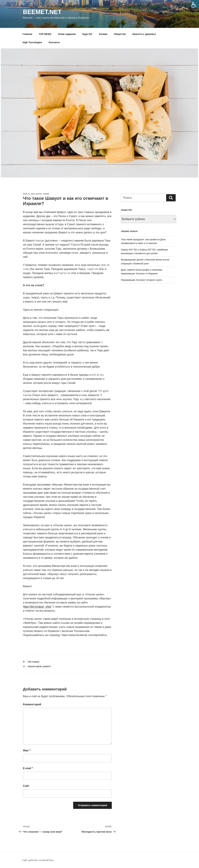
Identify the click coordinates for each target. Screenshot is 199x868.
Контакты (54, 42)
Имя (27, 750)
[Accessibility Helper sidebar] (195, 4)
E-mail (28, 768)
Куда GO (87, 34)
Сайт (26, 786)
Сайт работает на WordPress (38, 860)
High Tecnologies (32, 42)
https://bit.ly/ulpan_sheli (37, 607)
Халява (103, 34)
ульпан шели (35, 667)
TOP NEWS (45, 34)
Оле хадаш (33, 662)
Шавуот (47, 667)
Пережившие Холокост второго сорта (141, 280)
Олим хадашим (67, 34)
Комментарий (32, 704)
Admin (46, 194)
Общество (120, 34)
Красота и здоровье (144, 34)
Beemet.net (42, 12)
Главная (27, 34)
